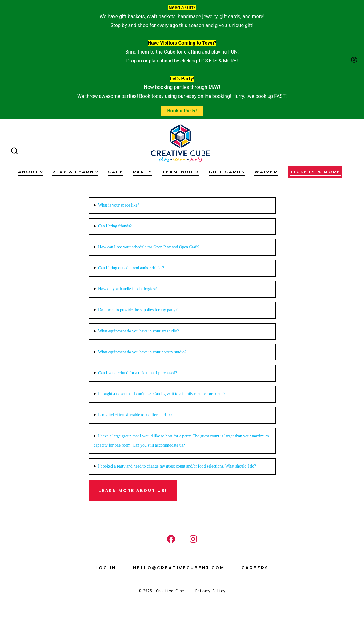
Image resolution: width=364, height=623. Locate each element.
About (30, 172)
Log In (106, 568)
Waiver (266, 172)
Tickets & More (315, 172)
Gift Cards (227, 172)
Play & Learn (75, 172)
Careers (255, 568)
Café (116, 172)
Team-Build (180, 172)
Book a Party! (182, 111)
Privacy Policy (210, 591)
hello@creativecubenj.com (179, 568)
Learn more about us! (133, 490)
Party (142, 172)
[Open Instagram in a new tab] (193, 539)
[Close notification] (354, 60)
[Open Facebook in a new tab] (171, 539)
